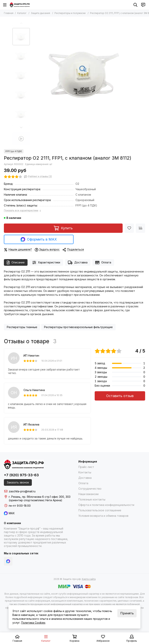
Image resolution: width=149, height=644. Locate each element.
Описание (16, 263)
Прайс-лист (86, 467)
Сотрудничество (90, 489)
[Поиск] (135, 5)
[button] (21, 23)
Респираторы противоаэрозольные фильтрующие (78, 327)
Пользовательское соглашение (100, 510)
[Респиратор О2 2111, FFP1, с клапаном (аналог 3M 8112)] (84, 73)
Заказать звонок (18, 482)
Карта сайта (89, 579)
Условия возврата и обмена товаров (103, 516)
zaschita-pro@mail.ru (22, 491)
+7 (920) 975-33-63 (21, 475)
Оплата (103, 263)
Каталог (22, 13)
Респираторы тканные (22, 327)
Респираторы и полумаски (70, 13)
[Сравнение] (140, 228)
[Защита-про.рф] (20, 5)
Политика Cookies (33, 623)
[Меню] (5, 5)
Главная (9, 13)
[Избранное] (129, 228)
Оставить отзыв (120, 396)
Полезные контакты (92, 499)
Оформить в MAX (39, 239)
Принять (127, 613)
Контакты (85, 472)
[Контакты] (143, 5)
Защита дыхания (40, 13)
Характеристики (46, 263)
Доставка (78, 263)
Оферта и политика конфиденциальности (106, 505)
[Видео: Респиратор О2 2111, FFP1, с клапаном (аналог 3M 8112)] (21, 139)
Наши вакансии (88, 494)
